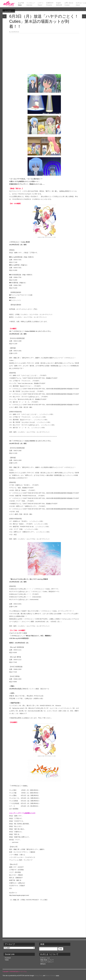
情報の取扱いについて (47, 960)
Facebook (8, 958)
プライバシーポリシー (47, 962)
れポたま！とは (45, 958)
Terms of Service (50, 976)
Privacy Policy (38, 976)
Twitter (7, 960)
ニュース (8, 11)
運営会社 (43, 964)
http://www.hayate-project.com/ (19, 895)
